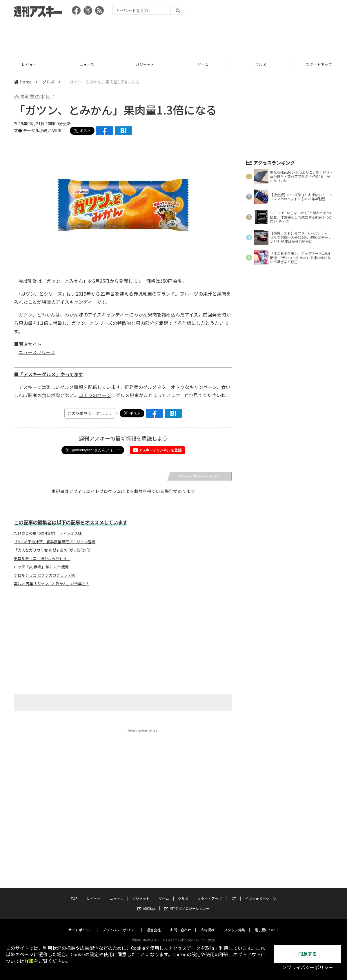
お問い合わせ (181, 924)
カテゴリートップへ (200, 476)
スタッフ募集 (235, 924)
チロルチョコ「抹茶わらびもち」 (42, 559)
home (23, 82)
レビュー (87, 64)
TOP (29, 64)
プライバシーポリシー (120, 924)
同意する (308, 954)
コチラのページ (95, 395)
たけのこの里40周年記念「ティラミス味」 (50, 533)
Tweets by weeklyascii (142, 731)
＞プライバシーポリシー (308, 968)
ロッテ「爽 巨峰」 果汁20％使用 (41, 567)
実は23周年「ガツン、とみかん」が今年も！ (52, 584)
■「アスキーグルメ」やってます (48, 374)
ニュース (145, 64)
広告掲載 (208, 924)
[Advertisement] (174, 36)
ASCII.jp (146, 903)
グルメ (48, 82)
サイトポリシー (81, 924)
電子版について (267, 924)
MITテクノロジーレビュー (187, 903)
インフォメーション (261, 893)
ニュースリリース (37, 352)
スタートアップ (210, 893)
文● (18, 130)
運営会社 (154, 924)
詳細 (29, 961)
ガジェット (203, 64)
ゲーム (261, 64)
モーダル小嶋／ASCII (42, 130)
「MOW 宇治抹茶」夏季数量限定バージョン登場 (55, 542)
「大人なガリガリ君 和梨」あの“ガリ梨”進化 (52, 550)
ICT (233, 893)
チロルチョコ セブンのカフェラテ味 (44, 575)
